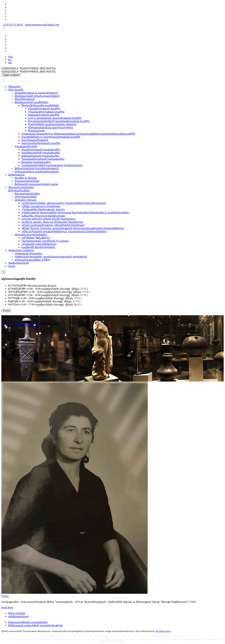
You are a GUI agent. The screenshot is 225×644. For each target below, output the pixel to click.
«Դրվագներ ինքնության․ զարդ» (43, 209)
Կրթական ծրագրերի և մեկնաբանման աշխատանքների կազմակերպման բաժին (78, 134)
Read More (7, 607)
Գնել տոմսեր (17, 613)
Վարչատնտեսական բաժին (41, 143)
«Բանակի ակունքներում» (39, 244)
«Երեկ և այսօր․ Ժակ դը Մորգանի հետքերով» (52, 222)
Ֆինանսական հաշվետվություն (37, 168)
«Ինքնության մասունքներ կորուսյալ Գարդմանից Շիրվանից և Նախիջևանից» (75, 212)
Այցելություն (16, 175)
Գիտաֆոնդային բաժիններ (40, 105)
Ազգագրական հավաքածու (40, 156)
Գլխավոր (14, 86)
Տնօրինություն (25, 99)
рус (10, 60)
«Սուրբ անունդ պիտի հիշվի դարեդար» (48, 219)
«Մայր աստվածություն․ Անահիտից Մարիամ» (53, 225)
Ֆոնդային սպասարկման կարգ (36, 184)
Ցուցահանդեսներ (27, 194)
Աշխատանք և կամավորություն (37, 172)
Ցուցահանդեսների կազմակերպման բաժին (59, 121)
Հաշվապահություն (35, 140)
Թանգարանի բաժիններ (32, 102)
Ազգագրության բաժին (44, 115)
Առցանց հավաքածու (36, 162)
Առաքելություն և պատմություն (36, 93)
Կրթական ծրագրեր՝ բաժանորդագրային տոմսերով (51, 257)
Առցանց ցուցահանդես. (31, 235)
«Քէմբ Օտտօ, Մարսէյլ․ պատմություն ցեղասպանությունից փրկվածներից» (73, 228)
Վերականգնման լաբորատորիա (50, 127)
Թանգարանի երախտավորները (37, 96)
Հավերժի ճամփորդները (38, 247)
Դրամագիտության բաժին (46, 112)
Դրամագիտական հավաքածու (43, 159)
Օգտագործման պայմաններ (28, 622)
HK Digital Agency (163, 631)
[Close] (3, 272)
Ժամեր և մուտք (26, 178)
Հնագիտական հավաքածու (41, 149)
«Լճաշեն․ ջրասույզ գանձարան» (43, 216)
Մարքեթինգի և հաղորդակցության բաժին (51, 137)
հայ (10, 57)
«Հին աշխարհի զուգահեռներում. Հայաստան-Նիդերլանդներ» (64, 231)
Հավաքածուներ (26, 146)
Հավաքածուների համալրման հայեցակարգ (52, 165)
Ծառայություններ (27, 181)
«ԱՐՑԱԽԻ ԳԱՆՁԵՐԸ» (36, 238)
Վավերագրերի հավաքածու (41, 153)
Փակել (6, 310)
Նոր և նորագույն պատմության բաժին (55, 118)
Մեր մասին (16, 90)
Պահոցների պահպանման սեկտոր (52, 124)
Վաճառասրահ (18, 263)
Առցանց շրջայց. (26, 200)
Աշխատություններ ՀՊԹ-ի (32, 260)
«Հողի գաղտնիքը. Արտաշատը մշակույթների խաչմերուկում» (64, 203)
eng (10, 63)
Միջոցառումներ (26, 197)
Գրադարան (36, 131)
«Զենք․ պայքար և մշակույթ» (41, 206)
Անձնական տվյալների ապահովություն (35, 625)
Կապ (12, 266)
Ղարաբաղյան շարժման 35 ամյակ (45, 241)
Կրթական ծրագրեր (28, 253)
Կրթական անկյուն (21, 250)
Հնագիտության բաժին (44, 109)
